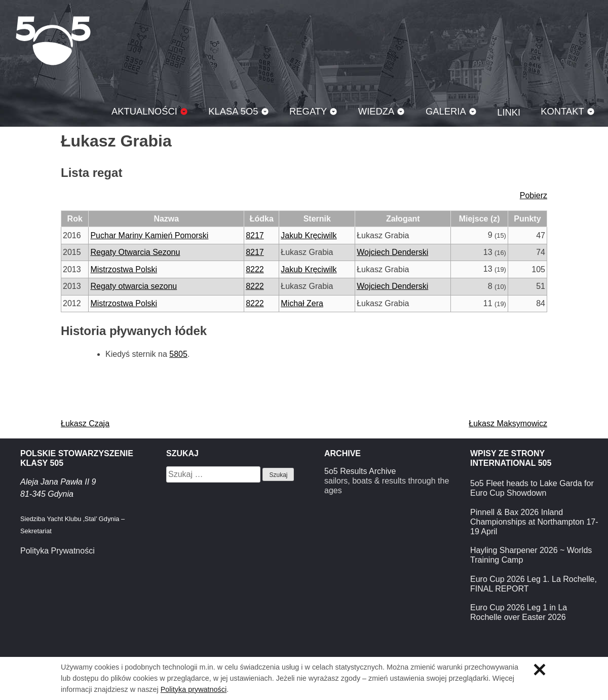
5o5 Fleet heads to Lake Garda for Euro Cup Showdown (532, 488)
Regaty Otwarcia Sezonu (135, 252)
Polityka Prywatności (58, 551)
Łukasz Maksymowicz (508, 423)
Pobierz (534, 195)
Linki (509, 112)
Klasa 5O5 (53, 41)
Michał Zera (302, 303)
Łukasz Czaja (85, 423)
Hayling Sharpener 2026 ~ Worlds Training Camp (531, 555)
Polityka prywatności (194, 689)
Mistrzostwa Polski (124, 269)
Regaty (308, 111)
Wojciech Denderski (392, 252)
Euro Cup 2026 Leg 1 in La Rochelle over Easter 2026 (519, 612)
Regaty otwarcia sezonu (134, 286)
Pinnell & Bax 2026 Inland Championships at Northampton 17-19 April (534, 522)
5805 (178, 354)
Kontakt (562, 111)
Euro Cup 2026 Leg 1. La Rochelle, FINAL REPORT (534, 584)
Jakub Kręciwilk (309, 235)
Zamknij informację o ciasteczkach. (540, 670)
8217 (255, 235)
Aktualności (144, 111)
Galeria (446, 111)
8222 (255, 269)
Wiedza (376, 111)
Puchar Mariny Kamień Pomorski (149, 235)
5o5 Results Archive (360, 471)
